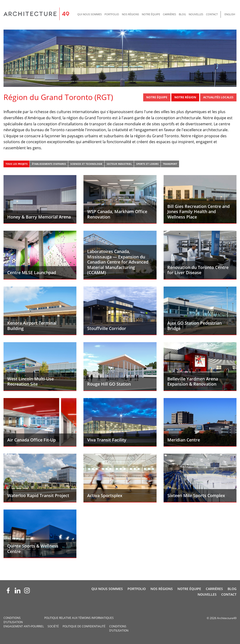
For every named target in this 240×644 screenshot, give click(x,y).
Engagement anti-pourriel (24, 626)
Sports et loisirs (147, 164)
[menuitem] (90, 14)
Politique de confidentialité (84, 626)
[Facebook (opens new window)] (8, 590)
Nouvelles (196, 14)
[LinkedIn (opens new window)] (18, 590)
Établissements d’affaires (49, 164)
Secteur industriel (119, 164)
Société (53, 626)
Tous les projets (17, 164)
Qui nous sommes (90, 14)
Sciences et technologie (86, 164)
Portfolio (112, 14)
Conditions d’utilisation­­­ (13, 620)
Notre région (185, 97)
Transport (170, 164)
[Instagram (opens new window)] (27, 590)
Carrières (169, 14)
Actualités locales (218, 97)
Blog (182, 14)
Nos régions (130, 14)
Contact (212, 14)
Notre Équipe (151, 14)
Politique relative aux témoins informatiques (79, 618)
